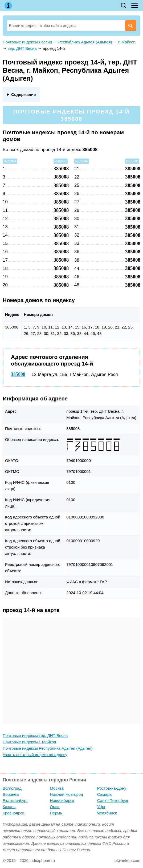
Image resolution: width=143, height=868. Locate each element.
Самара (105, 794)
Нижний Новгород (66, 794)
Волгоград (12, 788)
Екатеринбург (15, 800)
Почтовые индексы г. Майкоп (29, 742)
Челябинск (107, 813)
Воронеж (11, 794)
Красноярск (13, 813)
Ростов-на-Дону (112, 788)
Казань (9, 807)
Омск (55, 807)
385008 (18, 374)
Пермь (56, 813)
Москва (57, 788)
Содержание (23, 94)
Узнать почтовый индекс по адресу (35, 755)
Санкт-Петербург (113, 800)
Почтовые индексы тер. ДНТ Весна (35, 735)
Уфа (101, 807)
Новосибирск (62, 800)
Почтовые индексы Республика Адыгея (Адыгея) (48, 748)
